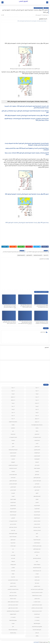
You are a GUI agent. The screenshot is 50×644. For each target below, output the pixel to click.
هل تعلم (37, 633)
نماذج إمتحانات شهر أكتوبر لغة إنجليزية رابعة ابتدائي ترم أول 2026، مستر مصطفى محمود (9, 322)
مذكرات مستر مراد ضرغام (37, 611)
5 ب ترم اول (37, 419)
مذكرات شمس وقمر (13, 596)
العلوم (37, 493)
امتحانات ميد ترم (13, 524)
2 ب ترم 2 (37, 397)
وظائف (37, 636)
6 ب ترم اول (37, 422)
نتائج (13, 627)
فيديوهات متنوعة (37, 565)
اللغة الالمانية (13, 503)
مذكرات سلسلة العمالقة (37, 596)
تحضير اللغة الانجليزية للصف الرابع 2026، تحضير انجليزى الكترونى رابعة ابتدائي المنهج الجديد (41, 306)
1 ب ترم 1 (37, 388)
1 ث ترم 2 (13, 391)
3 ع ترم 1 (37, 413)
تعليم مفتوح (13, 540)
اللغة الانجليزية (37, 506)
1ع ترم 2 (13, 394)
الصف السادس (13, 490)
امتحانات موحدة (37, 524)
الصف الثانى (37, 484)
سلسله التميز (37, 552)
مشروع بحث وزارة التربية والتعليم (13, 611)
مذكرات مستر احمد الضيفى (37, 605)
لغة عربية (13, 577)
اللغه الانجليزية (37, 512)
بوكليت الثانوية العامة (13, 534)
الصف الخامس (13, 487)
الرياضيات (37, 472)
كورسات (37, 574)
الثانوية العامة (13, 456)
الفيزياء (13, 496)
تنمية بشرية (13, 543)
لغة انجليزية (37, 577)
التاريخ (13, 447)
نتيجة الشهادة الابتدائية (13, 630)
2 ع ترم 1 (13, 403)
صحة (13, 552)
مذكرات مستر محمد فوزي (13, 608)
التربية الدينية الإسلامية (13, 450)
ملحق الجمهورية (13, 614)
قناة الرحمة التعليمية (37, 568)
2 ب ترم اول (13, 397)
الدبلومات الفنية (37, 468)
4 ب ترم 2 (37, 416)
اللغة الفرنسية (13, 509)
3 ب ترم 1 (13, 406)
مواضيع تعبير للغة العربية (37, 627)
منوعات (13, 624)
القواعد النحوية (13, 499)
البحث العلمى (37, 447)
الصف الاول (37, 475)
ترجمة (37, 537)
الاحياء (37, 444)
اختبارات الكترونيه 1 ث (13, 437)
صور (37, 555)
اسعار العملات (37, 441)
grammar (13, 428)
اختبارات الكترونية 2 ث (37, 437)
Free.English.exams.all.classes (37, 425)
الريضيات (13, 472)
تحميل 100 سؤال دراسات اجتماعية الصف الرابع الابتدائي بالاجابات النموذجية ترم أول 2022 (27, 116)
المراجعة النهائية (21, 255)
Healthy (13, 425)
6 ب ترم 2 (13, 419)
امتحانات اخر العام (37, 521)
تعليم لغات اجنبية (13, 537)
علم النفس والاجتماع (37, 558)
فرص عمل (13, 558)
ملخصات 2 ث (13, 617)
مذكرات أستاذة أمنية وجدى (13, 580)
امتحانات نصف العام (13, 527)
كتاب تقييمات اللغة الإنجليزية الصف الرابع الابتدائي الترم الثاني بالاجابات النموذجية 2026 (26, 306)
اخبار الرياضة (13, 434)
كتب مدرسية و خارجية (37, 571)
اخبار (13, 431)
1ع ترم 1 (37, 394)
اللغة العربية (37, 509)
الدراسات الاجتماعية (38, 8)
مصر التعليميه (37, 614)
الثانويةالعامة (37, 459)
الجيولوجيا (13, 462)
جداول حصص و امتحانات (37, 546)
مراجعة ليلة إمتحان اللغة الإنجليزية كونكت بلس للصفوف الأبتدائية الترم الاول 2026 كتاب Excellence (41, 322)
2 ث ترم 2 (37, 400)
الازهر (13, 444)
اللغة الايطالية (13, 506)
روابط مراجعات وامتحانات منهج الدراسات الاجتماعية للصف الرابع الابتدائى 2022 (32, 21)
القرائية (37, 499)
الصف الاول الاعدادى (13, 475)
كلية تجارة (13, 571)
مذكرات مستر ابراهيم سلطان (13, 602)
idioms (37, 431)
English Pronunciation (13, 422)
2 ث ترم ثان (37, 403)
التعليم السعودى (13, 453)
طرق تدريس (13, 555)
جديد (13, 549)
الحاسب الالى (37, 465)
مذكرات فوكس (37, 599)
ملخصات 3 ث (37, 621)
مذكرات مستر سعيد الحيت (13, 605)
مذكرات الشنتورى (13, 586)
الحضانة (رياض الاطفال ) (13, 465)
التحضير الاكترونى (37, 450)
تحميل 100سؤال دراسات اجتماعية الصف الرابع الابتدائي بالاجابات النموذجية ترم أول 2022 (27, 194)
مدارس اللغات (37, 580)
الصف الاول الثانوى (37, 478)
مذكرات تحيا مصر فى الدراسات (37, 593)
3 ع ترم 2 (13, 410)
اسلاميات (13, 441)
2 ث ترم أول (13, 400)
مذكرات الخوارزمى (37, 586)
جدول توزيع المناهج (37, 549)
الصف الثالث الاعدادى (37, 481)
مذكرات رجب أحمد (13, 593)
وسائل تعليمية (13, 633)
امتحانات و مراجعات (37, 531)
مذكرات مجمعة (13, 599)
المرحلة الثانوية (37, 518)
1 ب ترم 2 (13, 388)
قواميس (13, 568)
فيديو (37, 562)
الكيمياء (37, 503)
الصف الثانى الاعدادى (13, 484)
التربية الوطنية (37, 453)
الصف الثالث (13, 478)
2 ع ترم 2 (37, 406)
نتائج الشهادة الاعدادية (37, 630)
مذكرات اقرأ (37, 583)
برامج (37, 534)
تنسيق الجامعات (37, 543)
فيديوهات (13, 562)
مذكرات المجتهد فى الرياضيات (13, 589)
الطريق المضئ (23, 1)
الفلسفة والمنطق (37, 496)
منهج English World (13, 621)
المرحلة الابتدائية (37, 515)
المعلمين (13, 518)
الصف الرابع (29, 255)
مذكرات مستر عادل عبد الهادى (37, 608)
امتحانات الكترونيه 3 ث (13, 521)
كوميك (13, 574)
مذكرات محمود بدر (37, 602)
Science (37, 428)
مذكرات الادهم (13, 583)
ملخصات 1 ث (37, 617)
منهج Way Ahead (37, 624)
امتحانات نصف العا (37, 527)
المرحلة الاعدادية (13, 515)
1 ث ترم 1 (37, 391)
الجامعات (13, 459)
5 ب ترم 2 (13, 416)
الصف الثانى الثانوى (37, 487)
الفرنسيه (13, 493)
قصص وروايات (13, 565)
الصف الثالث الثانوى (13, 481)
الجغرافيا (37, 462)
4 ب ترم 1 (46, 8)
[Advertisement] (25, 33)
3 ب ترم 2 (37, 410)
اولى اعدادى (13, 531)
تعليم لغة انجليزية (37, 540)
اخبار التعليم (37, 434)
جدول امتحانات (13, 546)
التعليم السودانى (37, 456)
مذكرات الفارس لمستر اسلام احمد (37, 589)
